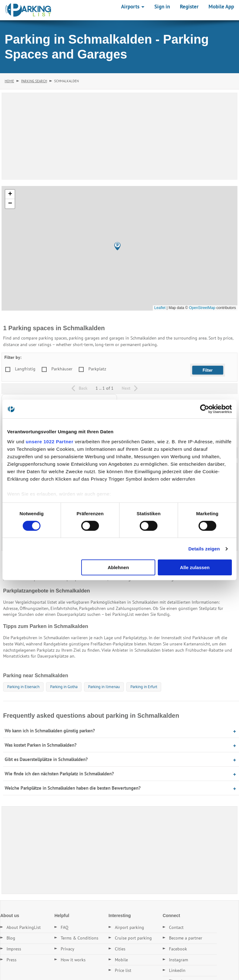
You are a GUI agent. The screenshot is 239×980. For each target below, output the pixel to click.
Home (9, 81)
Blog (11, 938)
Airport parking (129, 927)
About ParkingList (24, 927)
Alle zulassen (195, 567)
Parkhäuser (62, 369)
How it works (73, 960)
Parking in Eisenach (23, 687)
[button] (117, 246)
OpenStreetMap (202, 308)
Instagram (178, 960)
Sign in (162, 7)
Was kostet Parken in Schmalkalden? (41, 745)
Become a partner (186, 938)
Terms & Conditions (80, 938)
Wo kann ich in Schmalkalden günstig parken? (50, 731)
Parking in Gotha (64, 687)
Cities (120, 949)
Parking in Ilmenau (104, 687)
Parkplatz (97, 369)
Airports (133, 7)
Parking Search (34, 81)
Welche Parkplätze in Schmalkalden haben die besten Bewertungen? (73, 788)
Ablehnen (118, 567)
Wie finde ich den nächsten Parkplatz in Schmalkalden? (59, 774)
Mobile (121, 960)
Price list (123, 970)
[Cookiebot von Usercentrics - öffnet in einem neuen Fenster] (205, 409)
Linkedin (177, 970)
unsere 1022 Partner (50, 441)
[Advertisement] (119, 136)
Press (12, 960)
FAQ (65, 927)
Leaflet (160, 308)
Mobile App (221, 7)
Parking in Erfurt (144, 687)
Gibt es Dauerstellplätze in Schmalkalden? (46, 759)
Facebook (178, 949)
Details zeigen (204, 549)
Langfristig (25, 369)
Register (189, 7)
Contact (176, 927)
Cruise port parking (133, 938)
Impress (14, 949)
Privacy (68, 949)
